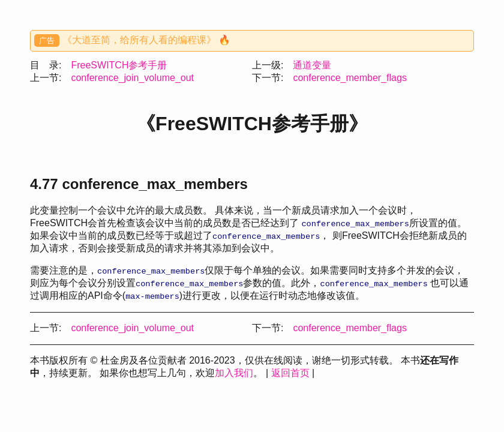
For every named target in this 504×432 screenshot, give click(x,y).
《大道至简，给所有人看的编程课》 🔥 (146, 40)
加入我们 (234, 373)
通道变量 (312, 65)
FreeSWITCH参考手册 (119, 65)
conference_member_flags (349, 78)
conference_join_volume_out (132, 78)
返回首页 (290, 373)
